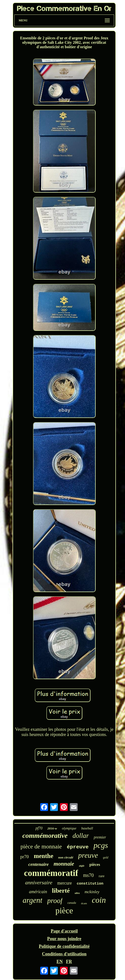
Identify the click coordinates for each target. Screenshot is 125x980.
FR (69, 962)
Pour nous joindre (64, 939)
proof (55, 901)
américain (38, 892)
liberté (61, 891)
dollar (81, 836)
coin (99, 900)
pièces (95, 865)
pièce (64, 911)
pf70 (39, 828)
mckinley (92, 892)
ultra (77, 893)
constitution (90, 884)
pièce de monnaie (41, 846)
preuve (88, 855)
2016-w (52, 828)
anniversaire (39, 882)
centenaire (38, 864)
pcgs (101, 845)
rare (101, 876)
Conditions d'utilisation (64, 954)
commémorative (45, 835)
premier (100, 837)
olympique (69, 828)
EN (60, 962)
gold (106, 857)
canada (72, 903)
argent (33, 900)
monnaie (64, 864)
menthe (44, 856)
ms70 (88, 875)
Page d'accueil (64, 931)
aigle (82, 866)
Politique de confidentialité (64, 946)
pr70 (25, 857)
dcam (84, 903)
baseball (87, 828)
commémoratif (51, 873)
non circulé (66, 857)
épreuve (78, 847)
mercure (64, 883)
